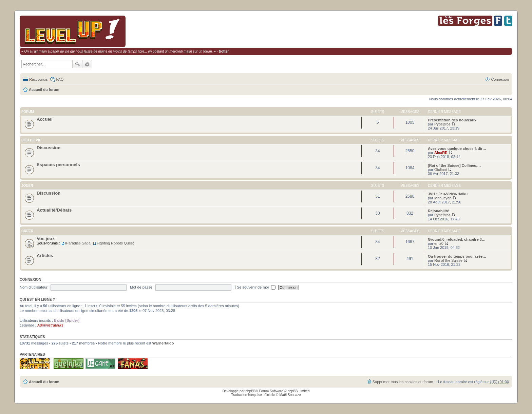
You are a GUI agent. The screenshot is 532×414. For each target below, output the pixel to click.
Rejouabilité (438, 211)
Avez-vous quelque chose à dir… (457, 149)
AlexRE (441, 153)
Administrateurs (50, 325)
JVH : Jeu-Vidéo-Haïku (448, 194)
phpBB (250, 391)
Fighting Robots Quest (115, 243)
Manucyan (443, 198)
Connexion (31, 279)
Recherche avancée (87, 64)
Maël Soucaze (290, 395)
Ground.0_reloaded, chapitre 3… (457, 239)
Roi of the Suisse (448, 260)
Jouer (27, 186)
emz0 (439, 243)
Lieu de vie (31, 140)
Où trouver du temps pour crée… (457, 256)
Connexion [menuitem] (500, 79)
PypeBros (442, 124)
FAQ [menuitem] (60, 79)
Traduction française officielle (253, 395)
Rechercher (77, 64)
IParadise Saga (78, 243)
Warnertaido (163, 343)
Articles (45, 255)
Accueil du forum (44, 90)
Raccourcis (38, 79)
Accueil (45, 119)
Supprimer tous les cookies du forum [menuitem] (403, 382)
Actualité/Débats (54, 210)
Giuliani (441, 170)
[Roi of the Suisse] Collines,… (454, 165)
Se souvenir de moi (256, 287)
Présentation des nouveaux (452, 120)
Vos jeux (46, 239)
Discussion (49, 148)
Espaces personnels (58, 165)
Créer (27, 231)
